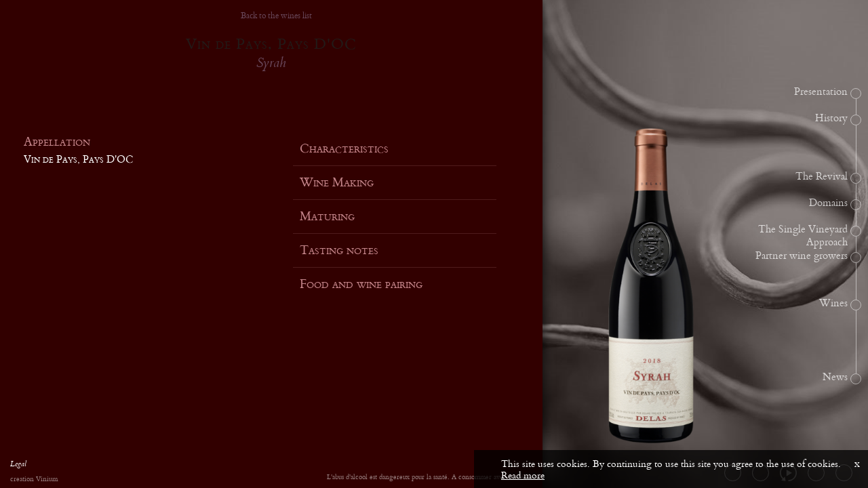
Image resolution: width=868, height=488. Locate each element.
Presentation (821, 92)
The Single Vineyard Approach (803, 236)
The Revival (822, 177)
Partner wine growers (802, 256)
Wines (833, 304)
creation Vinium (34, 480)
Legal (18, 466)
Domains (828, 203)
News (835, 378)
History (831, 119)
